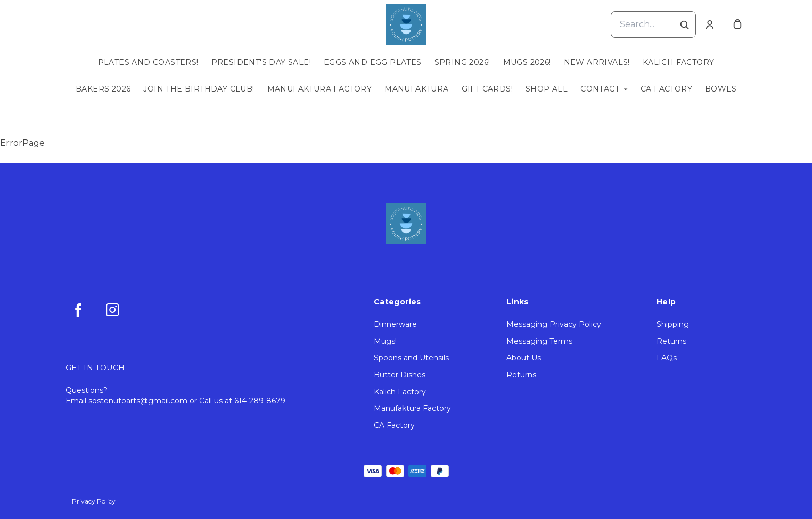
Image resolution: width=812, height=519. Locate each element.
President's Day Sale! (261, 62)
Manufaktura (416, 89)
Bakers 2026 (103, 89)
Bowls (721, 89)
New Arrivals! (597, 62)
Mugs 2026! (527, 62)
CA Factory (666, 89)
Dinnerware (395, 324)
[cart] (737, 24)
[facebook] (78, 310)
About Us (524, 358)
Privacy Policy (94, 501)
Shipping (673, 324)
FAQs (667, 358)
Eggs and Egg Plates (373, 62)
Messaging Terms (539, 341)
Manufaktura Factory (320, 89)
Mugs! (385, 341)
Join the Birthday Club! (199, 89)
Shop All (547, 89)
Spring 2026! (462, 62)
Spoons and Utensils (411, 358)
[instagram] (112, 310)
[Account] (710, 24)
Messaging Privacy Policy (554, 324)
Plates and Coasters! (148, 62)
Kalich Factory (679, 62)
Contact (600, 89)
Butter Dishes (400, 375)
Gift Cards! (487, 89)
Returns (521, 375)
